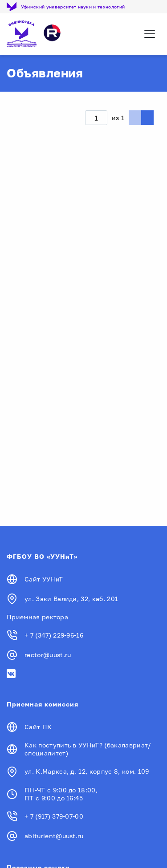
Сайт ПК (38, 727)
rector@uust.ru (48, 655)
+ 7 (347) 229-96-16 (54, 635)
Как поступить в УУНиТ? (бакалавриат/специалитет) (88, 749)
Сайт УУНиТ (44, 579)
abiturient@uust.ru (54, 836)
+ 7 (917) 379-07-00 (54, 816)
